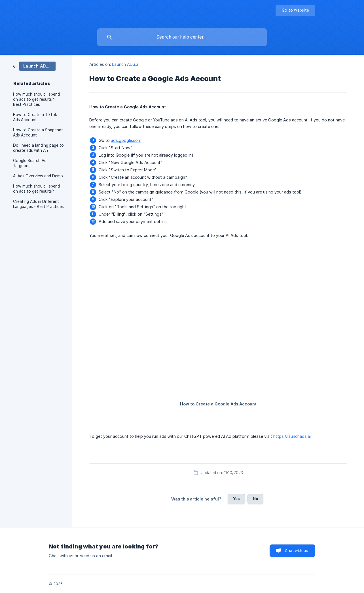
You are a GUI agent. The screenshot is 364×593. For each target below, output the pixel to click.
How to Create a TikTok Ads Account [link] (35, 117)
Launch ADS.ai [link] (126, 64)
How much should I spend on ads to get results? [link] (36, 189)
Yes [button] (236, 499)
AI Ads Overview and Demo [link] (38, 176)
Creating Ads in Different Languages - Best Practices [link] (38, 204)
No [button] (255, 499)
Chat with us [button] (296, 550)
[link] (34, 66)
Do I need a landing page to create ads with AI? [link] (38, 148)
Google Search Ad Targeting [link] (30, 163)
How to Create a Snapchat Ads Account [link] (38, 133)
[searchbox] (182, 37)
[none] (295, 10)
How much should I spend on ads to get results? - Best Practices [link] (36, 99)
